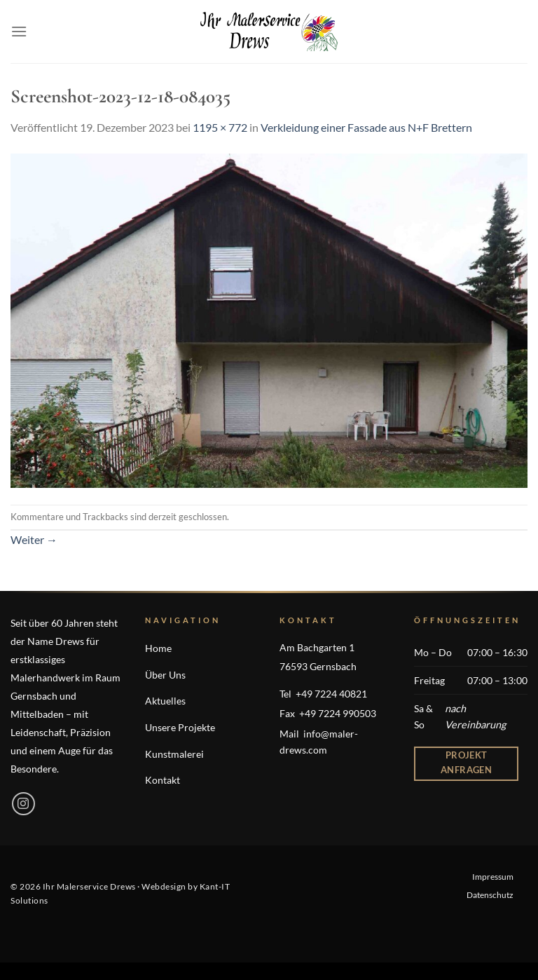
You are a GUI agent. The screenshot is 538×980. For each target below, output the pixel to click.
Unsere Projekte (180, 727)
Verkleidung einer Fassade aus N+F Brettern (366, 127)
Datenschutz (490, 895)
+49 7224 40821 (331, 694)
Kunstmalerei (174, 754)
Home (158, 648)
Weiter (34, 539)
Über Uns (165, 675)
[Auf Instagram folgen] (23, 804)
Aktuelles (165, 701)
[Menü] (19, 31)
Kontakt (163, 780)
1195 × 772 (220, 127)
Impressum (493, 877)
